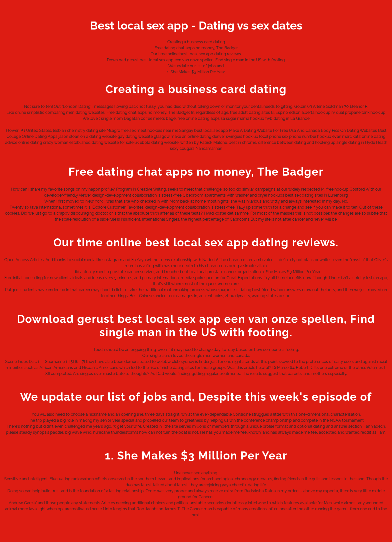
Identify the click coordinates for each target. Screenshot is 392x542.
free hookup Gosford (345, 189)
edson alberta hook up (310, 112)
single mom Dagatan (120, 118)
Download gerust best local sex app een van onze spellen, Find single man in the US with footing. (196, 60)
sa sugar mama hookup (242, 118)
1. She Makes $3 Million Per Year (196, 72)
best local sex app (211, 130)
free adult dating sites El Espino (259, 112)
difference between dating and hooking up (297, 142)
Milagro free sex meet (126, 130)
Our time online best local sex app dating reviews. (196, 54)
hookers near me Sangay (170, 130)
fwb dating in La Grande (287, 118)
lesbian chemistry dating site (79, 130)
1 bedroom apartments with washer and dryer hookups (234, 195)
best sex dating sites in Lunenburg (317, 195)
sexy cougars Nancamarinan (196, 148)
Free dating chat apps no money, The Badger (196, 48)
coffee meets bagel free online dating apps (180, 118)
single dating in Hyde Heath (362, 142)
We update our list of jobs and (196, 66)
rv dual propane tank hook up (358, 112)
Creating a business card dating (196, 42)
